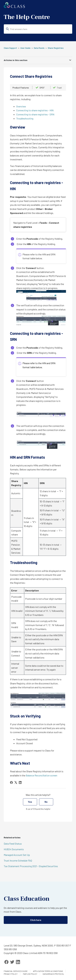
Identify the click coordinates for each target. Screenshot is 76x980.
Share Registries (56, 48)
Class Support (10, 48)
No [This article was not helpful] (46, 802)
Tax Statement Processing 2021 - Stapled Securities (31, 866)
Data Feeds (39, 48)
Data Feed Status (13, 844)
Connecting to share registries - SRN (35, 114)
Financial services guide (16, 971)
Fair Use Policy (30, 974)
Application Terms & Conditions (48, 971)
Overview (21, 106)
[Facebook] (11, 782)
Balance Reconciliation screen (42, 775)
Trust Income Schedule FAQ (18, 860)
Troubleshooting (25, 118)
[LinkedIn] (20, 782)
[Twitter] (12, 962)
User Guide (25, 48)
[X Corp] (16, 782)
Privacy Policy (11, 974)
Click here (36, 920)
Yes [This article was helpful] (30, 802)
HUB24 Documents (14, 849)
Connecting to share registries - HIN (35, 110)
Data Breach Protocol (53, 974)
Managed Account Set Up (17, 855)
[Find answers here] (38, 29)
